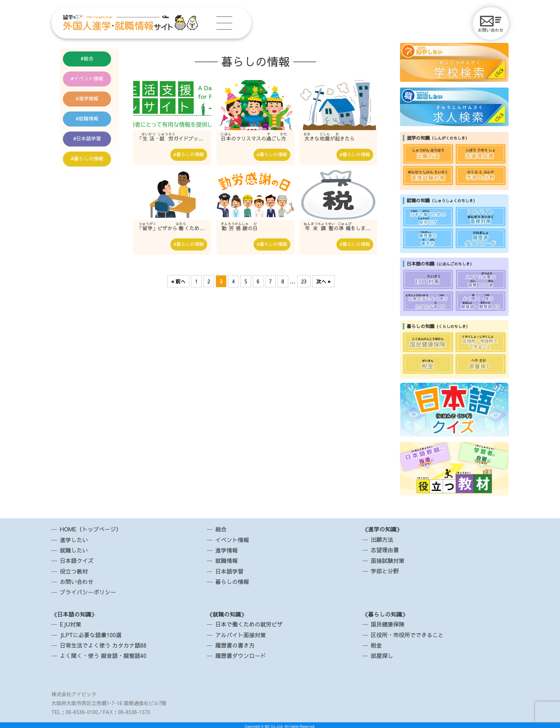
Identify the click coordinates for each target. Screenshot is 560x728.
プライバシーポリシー (89, 591)
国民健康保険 (388, 623)
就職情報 (91, 123)
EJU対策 (71, 623)
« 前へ (178, 282)
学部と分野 (385, 570)
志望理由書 (385, 550)
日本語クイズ (77, 560)
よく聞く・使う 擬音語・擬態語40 (104, 654)
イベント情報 (91, 80)
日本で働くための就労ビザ (250, 623)
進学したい (74, 539)
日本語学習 (91, 144)
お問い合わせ (491, 24)
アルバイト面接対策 (241, 633)
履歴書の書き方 (235, 643)
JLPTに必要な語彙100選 (91, 633)
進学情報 (91, 101)
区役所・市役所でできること (408, 633)
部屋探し (382, 654)
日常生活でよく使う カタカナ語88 (104, 643)
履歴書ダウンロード (241, 654)
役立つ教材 (74, 570)
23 (304, 282)
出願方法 (382, 539)
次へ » (323, 282)
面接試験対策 (388, 560)
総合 (91, 59)
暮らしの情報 (91, 165)
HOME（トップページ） (91, 529)
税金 (376, 643)
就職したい (74, 550)
